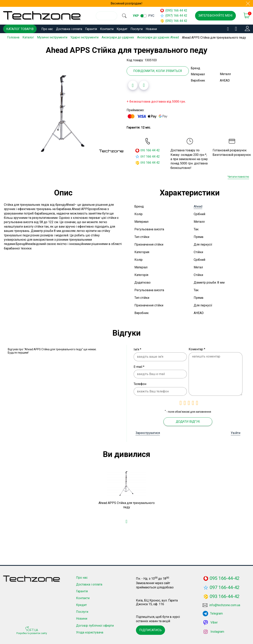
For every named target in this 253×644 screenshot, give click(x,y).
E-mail (139, 366)
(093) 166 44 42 (176, 21)
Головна (13, 37)
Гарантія (91, 29)
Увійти (236, 432)
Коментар (197, 348)
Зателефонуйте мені (215, 16)
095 (143, 150)
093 (143, 162)
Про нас (47, 29)
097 (143, 156)
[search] (127, 16)
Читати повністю (238, 176)
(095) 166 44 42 (176, 10)
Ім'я (137, 349)
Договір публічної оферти (95, 625)
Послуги (137, 29)
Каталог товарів (20, 29)
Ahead (198, 206)
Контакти (107, 29)
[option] (63, 112)
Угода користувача (90, 632)
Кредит (122, 29)
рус (156, 16)
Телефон (140, 383)
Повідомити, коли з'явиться (158, 70)
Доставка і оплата (69, 29)
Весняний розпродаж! (126, 3)
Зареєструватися (148, 432)
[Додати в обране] (133, 85)
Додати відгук (188, 421)
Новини (151, 29)
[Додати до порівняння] (144, 85)
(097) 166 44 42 (176, 16)
